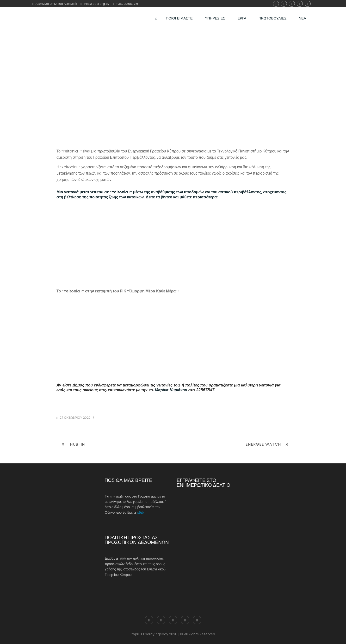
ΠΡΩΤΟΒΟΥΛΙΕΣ (272, 16)
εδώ (140, 512)
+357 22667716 (127, 4)
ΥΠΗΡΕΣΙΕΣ (215, 16)
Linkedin (300, 4)
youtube (308, 4)
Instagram (292, 4)
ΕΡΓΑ (242, 16)
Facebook (276, 4)
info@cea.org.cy (96, 4)
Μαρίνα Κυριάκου (171, 390)
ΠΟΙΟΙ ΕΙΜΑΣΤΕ (179, 16)
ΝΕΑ (302, 16)
